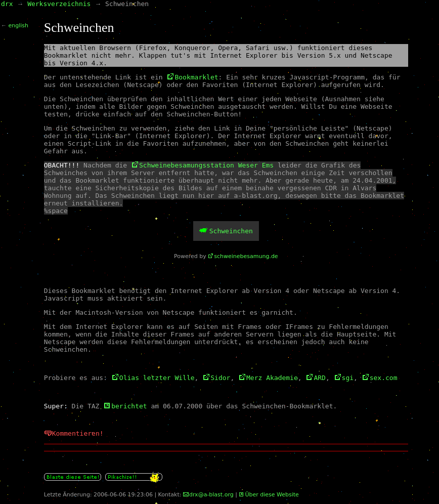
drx (7, 4)
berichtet (129, 406)
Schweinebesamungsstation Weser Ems (206, 165)
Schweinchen (231, 231)
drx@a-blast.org (211, 495)
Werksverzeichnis (59, 4)
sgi (348, 378)
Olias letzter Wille (157, 378)
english (19, 26)
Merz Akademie (272, 378)
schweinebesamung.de (246, 256)
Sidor (220, 378)
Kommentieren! (78, 433)
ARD (319, 378)
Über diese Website (272, 495)
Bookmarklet (196, 77)
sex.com (384, 378)
